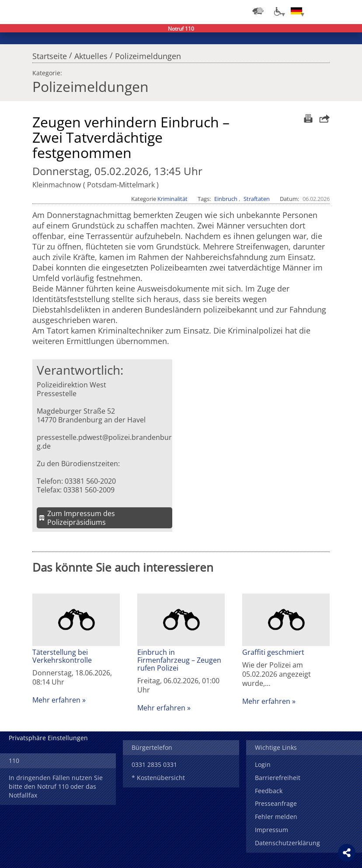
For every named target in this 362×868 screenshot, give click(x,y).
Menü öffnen (349, 11)
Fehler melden (276, 817)
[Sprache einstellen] (296, 11)
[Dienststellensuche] (258, 11)
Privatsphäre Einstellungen (48, 738)
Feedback (269, 791)
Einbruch (226, 199)
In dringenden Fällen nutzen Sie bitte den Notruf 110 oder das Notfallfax (56, 786)
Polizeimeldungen (148, 54)
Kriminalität (172, 199)
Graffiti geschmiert (273, 652)
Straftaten (257, 199)
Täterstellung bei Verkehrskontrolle (62, 656)
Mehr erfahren (56, 700)
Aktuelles (91, 54)
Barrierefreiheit (278, 778)
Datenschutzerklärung (287, 843)
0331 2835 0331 (154, 764)
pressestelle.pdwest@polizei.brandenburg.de (104, 442)
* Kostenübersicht (158, 778)
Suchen (331, 11)
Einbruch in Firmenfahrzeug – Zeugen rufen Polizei (179, 660)
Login (263, 764)
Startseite (50, 54)
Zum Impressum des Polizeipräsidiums (81, 518)
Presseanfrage (276, 803)
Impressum (271, 830)
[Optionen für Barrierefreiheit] (277, 11)
